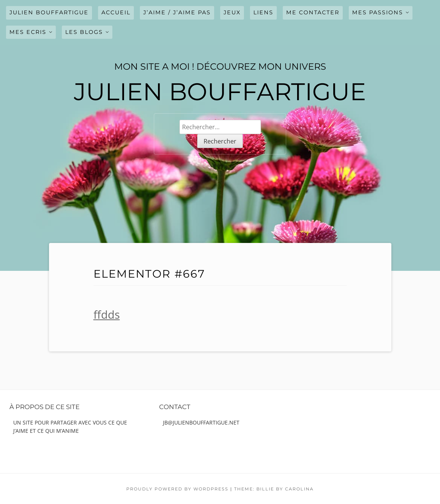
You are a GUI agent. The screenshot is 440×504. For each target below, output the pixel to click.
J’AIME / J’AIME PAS (177, 12)
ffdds (107, 315)
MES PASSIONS (378, 12)
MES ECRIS (28, 32)
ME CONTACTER (313, 12)
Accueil (116, 12)
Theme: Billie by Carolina (274, 489)
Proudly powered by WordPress (177, 489)
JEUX (232, 12)
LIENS (263, 12)
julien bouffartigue (49, 12)
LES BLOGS (84, 32)
